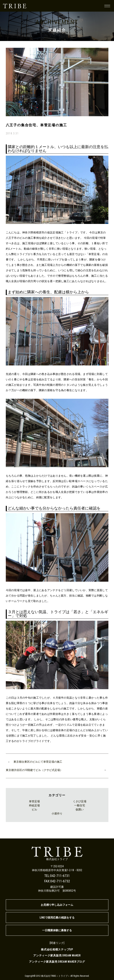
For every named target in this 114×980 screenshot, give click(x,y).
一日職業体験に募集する (57, 930)
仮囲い (80, 809)
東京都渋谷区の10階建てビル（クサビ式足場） (34, 770)
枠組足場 (34, 805)
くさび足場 (80, 801)
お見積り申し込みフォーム (57, 905)
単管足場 (34, 801)
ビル (34, 809)
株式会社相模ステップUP (57, 949)
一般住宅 (80, 805)
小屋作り (57, 814)
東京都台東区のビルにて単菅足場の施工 (38, 762)
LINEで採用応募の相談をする (57, 918)
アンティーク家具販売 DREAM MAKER (57, 955)
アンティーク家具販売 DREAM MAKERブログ (57, 962)
